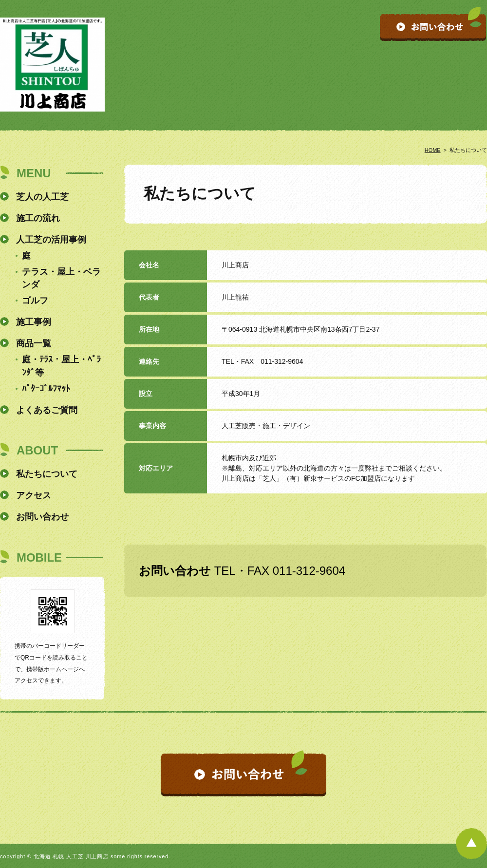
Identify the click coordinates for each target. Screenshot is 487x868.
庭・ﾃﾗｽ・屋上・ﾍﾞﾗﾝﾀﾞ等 (61, 366)
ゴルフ (35, 301)
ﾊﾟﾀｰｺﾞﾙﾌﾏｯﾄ (46, 389)
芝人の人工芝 (42, 197)
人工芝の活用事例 (51, 240)
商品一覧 (34, 343)
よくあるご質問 (47, 410)
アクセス (34, 495)
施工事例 (34, 322)
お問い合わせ (42, 517)
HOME (433, 150)
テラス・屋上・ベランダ (61, 278)
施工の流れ (38, 218)
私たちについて (47, 474)
